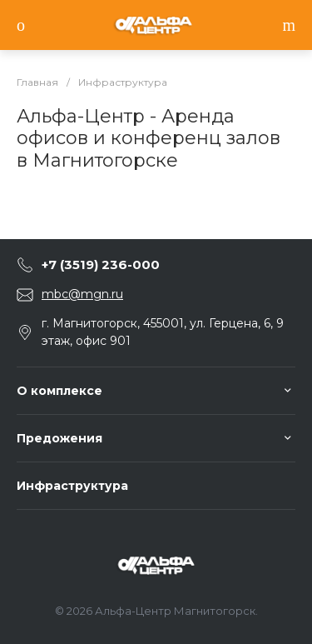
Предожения (59, 438)
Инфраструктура (72, 486)
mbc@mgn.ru (82, 294)
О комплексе (59, 391)
